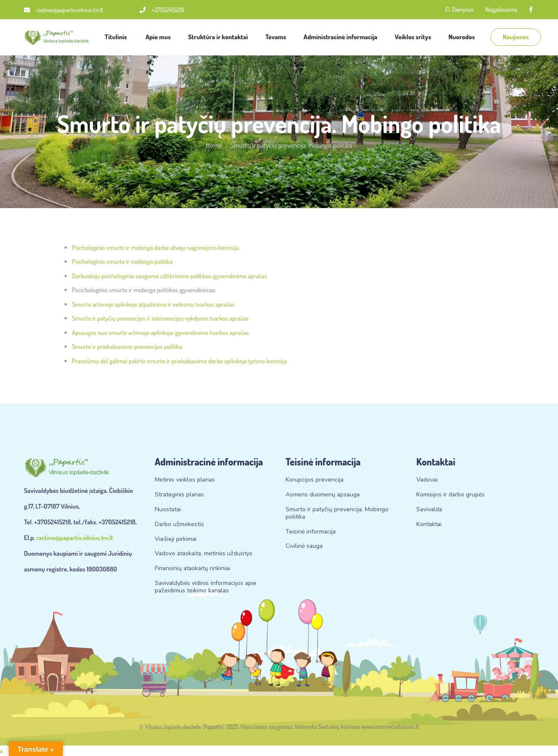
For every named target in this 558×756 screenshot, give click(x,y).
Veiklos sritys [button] (413, 37)
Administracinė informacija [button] (340, 37)
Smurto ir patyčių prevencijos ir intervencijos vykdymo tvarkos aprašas (160, 318)
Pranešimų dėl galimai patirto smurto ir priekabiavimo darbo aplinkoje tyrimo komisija (179, 361)
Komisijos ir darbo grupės (451, 495)
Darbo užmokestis (179, 525)
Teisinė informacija (311, 532)
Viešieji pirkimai (176, 539)
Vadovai (427, 480)
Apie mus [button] (158, 37)
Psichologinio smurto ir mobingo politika (122, 262)
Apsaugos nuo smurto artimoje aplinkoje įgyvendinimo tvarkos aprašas (160, 333)
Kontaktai (429, 525)
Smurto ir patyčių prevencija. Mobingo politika (337, 513)
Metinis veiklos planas (185, 480)
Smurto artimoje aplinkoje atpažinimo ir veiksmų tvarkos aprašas (153, 304)
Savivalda (429, 510)
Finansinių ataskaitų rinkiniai (192, 569)
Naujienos (516, 37)
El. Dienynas (460, 9)
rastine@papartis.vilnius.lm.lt (64, 10)
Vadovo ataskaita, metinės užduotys (204, 554)
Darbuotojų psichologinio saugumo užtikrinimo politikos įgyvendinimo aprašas (169, 276)
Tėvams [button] (276, 37)
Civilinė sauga (304, 546)
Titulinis (116, 37)
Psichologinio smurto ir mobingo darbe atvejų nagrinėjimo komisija (155, 248)
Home (214, 145)
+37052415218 (162, 10)
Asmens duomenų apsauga (323, 495)
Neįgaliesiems (501, 9)
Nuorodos (462, 37)
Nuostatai (168, 510)
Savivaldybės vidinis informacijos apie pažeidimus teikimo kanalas (206, 587)
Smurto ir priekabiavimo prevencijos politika (127, 347)
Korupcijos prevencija (315, 480)
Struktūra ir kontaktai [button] (218, 37)
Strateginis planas (179, 495)
